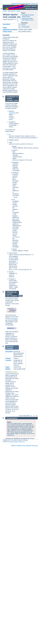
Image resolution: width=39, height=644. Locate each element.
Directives (19, 3)
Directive (10, 347)
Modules (13, 3)
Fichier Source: (8, 31)
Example (23, 25)
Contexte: (9, 360)
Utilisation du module (28, 19)
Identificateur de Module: (10, 30)
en (15, 20)
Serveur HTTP (12, 11)
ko (18, 21)
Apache (5, 11)
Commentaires (26, 27)
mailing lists (11, 435)
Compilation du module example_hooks (28, 16)
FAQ (24, 3)
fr (18, 20)
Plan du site (35, 3)
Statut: (5, 28)
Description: (7, 24)
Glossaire (28, 3)
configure (12, 113)
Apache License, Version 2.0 (17, 442)
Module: (8, 369)
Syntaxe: (8, 358)
